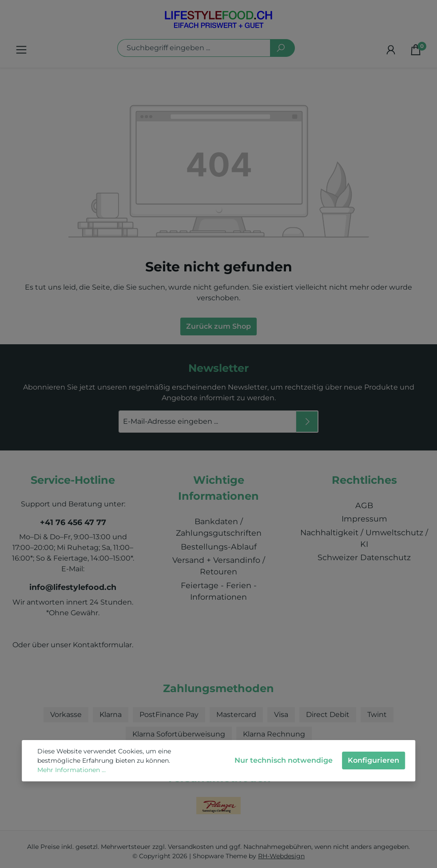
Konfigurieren (373, 760)
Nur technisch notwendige (284, 760)
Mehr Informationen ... (72, 770)
